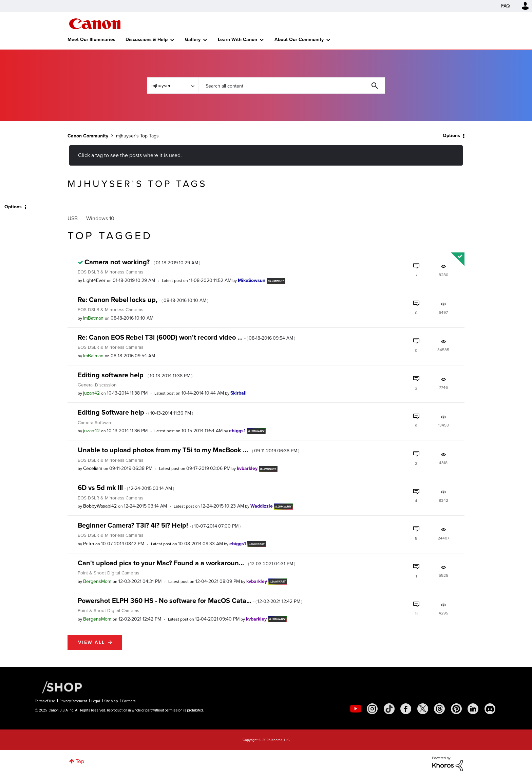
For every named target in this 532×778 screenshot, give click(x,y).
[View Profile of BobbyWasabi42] (100, 506)
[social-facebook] (406, 709)
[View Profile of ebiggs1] (237, 431)
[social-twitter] (423, 709)
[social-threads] (439, 709)
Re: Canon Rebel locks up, (143, 300)
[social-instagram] (372, 709)
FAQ (506, 6)
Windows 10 (100, 218)
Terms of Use (45, 701)
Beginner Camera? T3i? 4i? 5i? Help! (159, 525)
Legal (96, 701)
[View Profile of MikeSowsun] (252, 280)
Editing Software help (135, 412)
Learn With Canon (237, 40)
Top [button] (80, 761)
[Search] (292, 86)
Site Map (111, 701)
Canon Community (95, 24)
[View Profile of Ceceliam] (93, 468)
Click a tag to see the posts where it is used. (130, 155)
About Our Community (299, 40)
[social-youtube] (356, 709)
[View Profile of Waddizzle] (262, 506)
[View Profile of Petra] (89, 544)
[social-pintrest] (456, 709)
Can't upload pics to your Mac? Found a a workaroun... (186, 563)
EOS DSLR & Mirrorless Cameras (110, 272)
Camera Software (95, 422)
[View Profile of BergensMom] (97, 581)
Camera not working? (142, 262)
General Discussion (97, 385)
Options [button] (451, 136)
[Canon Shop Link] (59, 686)
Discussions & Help (147, 40)
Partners (129, 701)
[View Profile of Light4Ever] (94, 280)
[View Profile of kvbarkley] (247, 468)
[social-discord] (490, 709)
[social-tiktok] (389, 709)
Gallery (193, 40)
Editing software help (135, 375)
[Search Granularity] (173, 86)
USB (73, 218)
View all (91, 642)
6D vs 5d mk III (126, 488)
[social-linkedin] (473, 709)
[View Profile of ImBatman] (93, 318)
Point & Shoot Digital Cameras (108, 573)
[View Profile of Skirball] (239, 393)
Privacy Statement (73, 701)
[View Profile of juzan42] (91, 393)
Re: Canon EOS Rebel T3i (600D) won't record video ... (186, 337)
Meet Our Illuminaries (91, 40)
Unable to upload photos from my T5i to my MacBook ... (188, 450)
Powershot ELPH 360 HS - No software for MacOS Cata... (190, 601)
